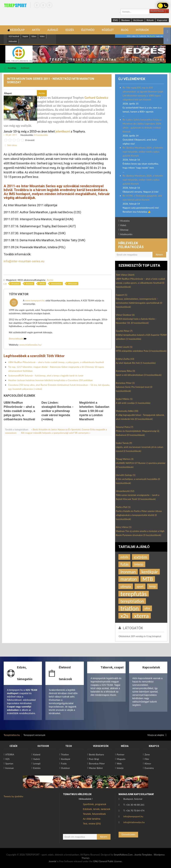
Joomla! (53, 861)
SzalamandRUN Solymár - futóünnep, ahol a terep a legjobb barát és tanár (46, 376)
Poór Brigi (94, 759)
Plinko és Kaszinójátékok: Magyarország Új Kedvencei (137, 433)
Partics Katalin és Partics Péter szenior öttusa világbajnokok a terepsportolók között (139, 515)
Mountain (73, 284)
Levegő (37, 763)
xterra (141, 616)
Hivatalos (125, 221)
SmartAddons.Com (123, 855)
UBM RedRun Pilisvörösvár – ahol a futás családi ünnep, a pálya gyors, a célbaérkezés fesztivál (56, 362)
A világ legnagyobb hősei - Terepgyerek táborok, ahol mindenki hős (140, 417)
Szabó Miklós (124, 399)
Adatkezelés (126, 234)
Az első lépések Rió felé (136, 363)
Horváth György (125, 475)
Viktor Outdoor (125, 315)
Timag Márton (125, 459)
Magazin (121, 759)
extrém (141, 557)
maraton (16, 284)
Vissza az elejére (157, 735)
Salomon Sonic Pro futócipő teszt (134, 389)
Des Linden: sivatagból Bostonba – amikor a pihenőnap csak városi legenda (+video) (57, 411)
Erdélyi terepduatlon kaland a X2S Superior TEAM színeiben (141, 337)
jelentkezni (63, 131)
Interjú (120, 768)
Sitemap (124, 230)
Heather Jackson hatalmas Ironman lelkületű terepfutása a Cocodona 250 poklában (51, 380)
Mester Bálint (96, 768)
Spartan (9, 763)
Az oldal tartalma (92, 819)
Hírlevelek (13, 41)
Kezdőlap (12, 68)
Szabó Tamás (124, 443)
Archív (50, 280)
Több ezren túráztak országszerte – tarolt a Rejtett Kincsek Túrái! (138, 497)
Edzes (34, 36)
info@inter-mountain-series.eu (24, 261)
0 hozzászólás (41, 135)
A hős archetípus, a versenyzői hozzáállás (138, 481)
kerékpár (150, 572)
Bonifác (153, 36)
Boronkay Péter (125, 383)
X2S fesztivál (14, 36)
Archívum (138, 20)
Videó (42, 36)
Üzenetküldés (128, 834)
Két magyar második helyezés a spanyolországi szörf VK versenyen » (56, 433)
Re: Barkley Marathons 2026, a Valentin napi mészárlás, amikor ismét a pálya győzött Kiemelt (143, 152)
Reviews (126, 20)
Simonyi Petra (124, 427)
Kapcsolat (162, 20)
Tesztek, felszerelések (94, 814)
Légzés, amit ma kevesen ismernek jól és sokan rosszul (139, 449)
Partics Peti (123, 507)
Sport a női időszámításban (139, 375)
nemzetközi (57, 284)
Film (147, 759)
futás (124, 564)
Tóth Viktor (12, 145)
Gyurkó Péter (124, 331)
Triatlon (65, 754)
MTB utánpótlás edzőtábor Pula (141, 351)
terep (152, 586)
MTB (43, 284)
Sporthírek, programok (95, 804)
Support (121, 295)
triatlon (130, 608)
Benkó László (124, 347)
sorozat (30, 284)
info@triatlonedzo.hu (134, 822)
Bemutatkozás (18, 338)
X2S (7, 759)
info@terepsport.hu (133, 816)
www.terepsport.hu (35, 300)
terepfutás (134, 594)
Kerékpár (66, 759)
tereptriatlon (132, 601)
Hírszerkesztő (125, 491)
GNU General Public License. (108, 861)
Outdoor (66, 768)
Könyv (148, 763)
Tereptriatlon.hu (12, 735)
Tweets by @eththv (13, 796)
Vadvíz (37, 759)
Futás (64, 763)
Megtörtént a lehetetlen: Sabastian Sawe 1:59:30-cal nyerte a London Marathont (94, 411)
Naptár (25, 36)
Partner (121, 754)
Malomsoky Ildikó (127, 411)
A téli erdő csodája (133, 403)
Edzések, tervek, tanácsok (97, 809)
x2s (124, 616)
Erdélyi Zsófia (125, 359)
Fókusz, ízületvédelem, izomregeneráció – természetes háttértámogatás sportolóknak (139, 303)
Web (119, 763)
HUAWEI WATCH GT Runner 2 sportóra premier (141, 465)
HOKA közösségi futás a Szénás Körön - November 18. (136, 321)
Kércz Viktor (124, 527)
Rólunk (150, 20)
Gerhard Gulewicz (96, 98)
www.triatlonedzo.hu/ (31, 345)
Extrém (37, 768)
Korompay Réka (125, 371)
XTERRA (10, 754)
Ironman (128, 572)
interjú (139, 564)
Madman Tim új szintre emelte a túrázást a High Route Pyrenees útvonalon (140, 533)
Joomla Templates (143, 855)
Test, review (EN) (92, 824)
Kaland (37, 754)
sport (140, 586)
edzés (124, 557)
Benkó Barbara (96, 754)
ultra (147, 608)
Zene (147, 754)
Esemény (149, 768)
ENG (115, 20)
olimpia (126, 586)
